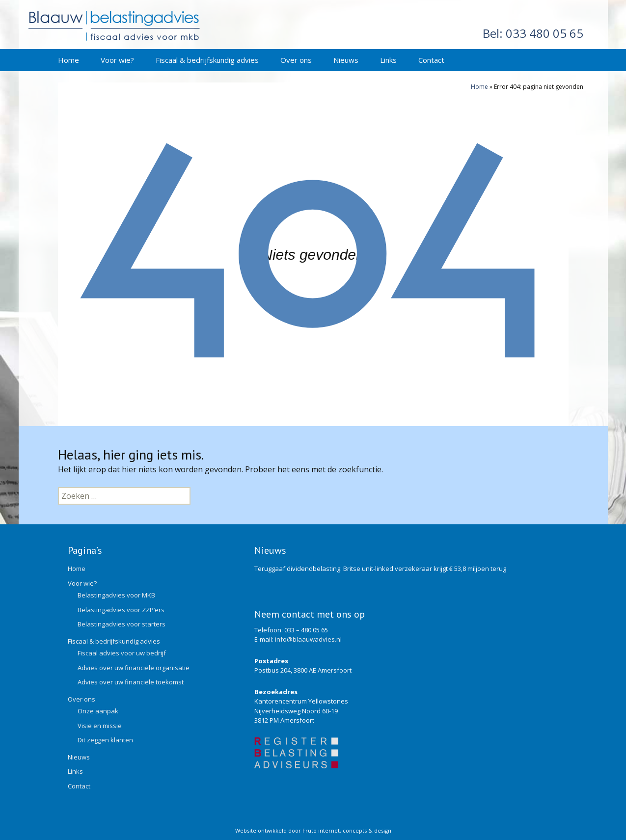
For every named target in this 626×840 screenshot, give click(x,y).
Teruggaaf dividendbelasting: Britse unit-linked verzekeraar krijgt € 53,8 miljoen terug (380, 569)
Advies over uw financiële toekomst (131, 682)
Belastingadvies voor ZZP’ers (121, 610)
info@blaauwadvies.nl (308, 639)
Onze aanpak (98, 711)
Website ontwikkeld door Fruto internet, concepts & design (313, 830)
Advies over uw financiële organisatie (134, 668)
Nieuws (346, 60)
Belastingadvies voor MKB (116, 595)
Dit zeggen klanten (105, 740)
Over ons (296, 60)
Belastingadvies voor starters (122, 624)
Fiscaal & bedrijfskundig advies (207, 60)
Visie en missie (100, 726)
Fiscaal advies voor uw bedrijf (122, 653)
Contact (431, 60)
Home (68, 60)
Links (388, 60)
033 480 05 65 (533, 33)
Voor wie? (117, 60)
